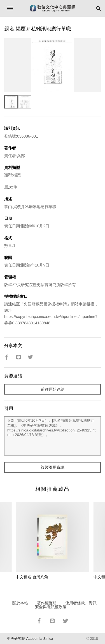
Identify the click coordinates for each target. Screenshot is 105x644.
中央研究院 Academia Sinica (30, 639)
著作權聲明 (47, 603)
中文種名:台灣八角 (32, 577)
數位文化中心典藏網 (53, 8)
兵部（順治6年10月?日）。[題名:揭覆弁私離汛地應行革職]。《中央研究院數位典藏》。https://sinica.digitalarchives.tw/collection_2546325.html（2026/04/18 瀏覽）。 (53, 436)
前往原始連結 (53, 389)
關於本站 (20, 603)
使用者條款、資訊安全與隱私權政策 (66, 605)
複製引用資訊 (53, 467)
